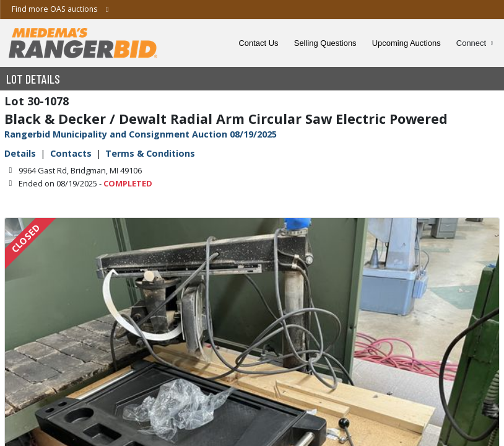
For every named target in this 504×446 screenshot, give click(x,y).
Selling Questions (325, 43)
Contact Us (259, 43)
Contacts (71, 153)
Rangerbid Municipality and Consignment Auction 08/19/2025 (141, 134)
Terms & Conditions (150, 153)
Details (20, 153)
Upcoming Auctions (406, 43)
